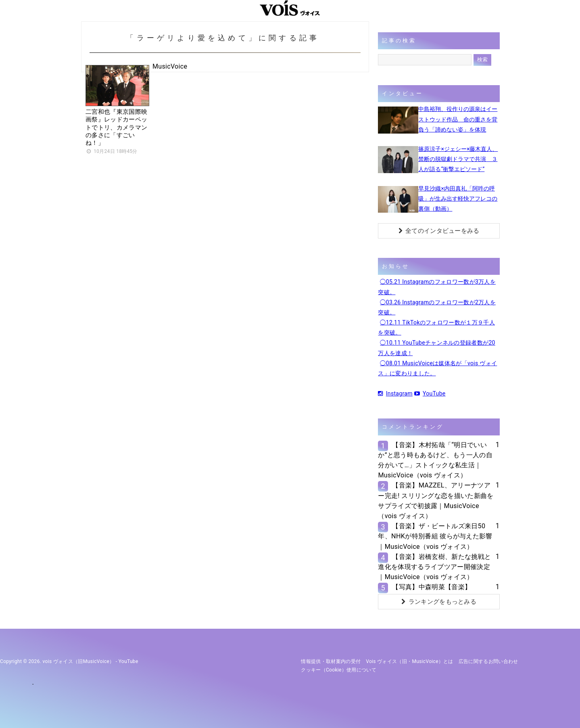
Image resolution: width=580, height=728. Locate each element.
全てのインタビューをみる (439, 231)
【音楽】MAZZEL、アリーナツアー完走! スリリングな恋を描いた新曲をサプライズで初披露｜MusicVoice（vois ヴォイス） (436, 501)
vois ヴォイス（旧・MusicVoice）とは (410, 661)
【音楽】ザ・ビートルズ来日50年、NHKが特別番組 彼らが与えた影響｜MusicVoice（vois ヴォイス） (435, 536)
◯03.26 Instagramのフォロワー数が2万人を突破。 (437, 307)
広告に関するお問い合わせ (488, 661)
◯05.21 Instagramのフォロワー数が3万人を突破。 (437, 287)
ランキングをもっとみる (439, 602)
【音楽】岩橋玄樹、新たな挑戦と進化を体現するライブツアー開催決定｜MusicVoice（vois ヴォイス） (434, 567)
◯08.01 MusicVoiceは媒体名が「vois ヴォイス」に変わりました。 (437, 368)
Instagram (395, 393)
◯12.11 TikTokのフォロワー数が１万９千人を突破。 (436, 327)
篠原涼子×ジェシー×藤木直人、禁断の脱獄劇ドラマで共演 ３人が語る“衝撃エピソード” (458, 159)
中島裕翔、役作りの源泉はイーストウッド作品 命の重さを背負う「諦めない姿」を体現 (458, 119)
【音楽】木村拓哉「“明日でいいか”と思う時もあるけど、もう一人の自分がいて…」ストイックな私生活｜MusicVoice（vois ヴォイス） (435, 460)
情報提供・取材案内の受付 (331, 661)
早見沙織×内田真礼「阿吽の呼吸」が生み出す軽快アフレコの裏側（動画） (458, 199)
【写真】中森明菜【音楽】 (432, 587)
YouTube (430, 393)
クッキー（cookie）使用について (339, 670)
